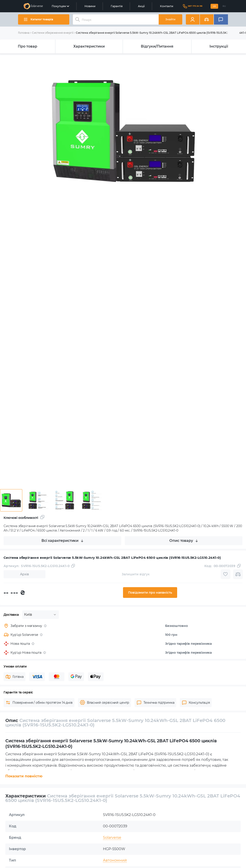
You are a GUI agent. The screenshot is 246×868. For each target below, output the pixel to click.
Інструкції (219, 46)
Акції (141, 6)
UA (214, 6)
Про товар (28, 46)
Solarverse (112, 838)
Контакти (167, 6)
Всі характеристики (62, 541)
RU (224, 6)
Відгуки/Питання (157, 46)
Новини (90, 6)
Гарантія (117, 6)
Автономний (115, 860)
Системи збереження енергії (53, 33)
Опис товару (183, 541)
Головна (24, 33)
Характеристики (89, 46)
